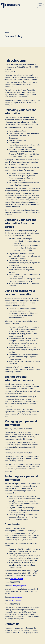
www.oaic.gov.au (16, 579)
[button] (40, 6)
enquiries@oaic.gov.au (18, 586)
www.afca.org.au (16, 597)
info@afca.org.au (16, 600)
